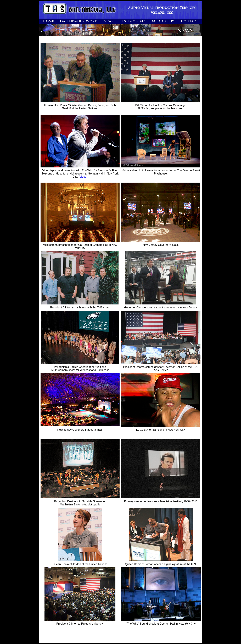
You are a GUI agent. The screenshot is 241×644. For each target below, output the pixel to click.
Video (83, 177)
